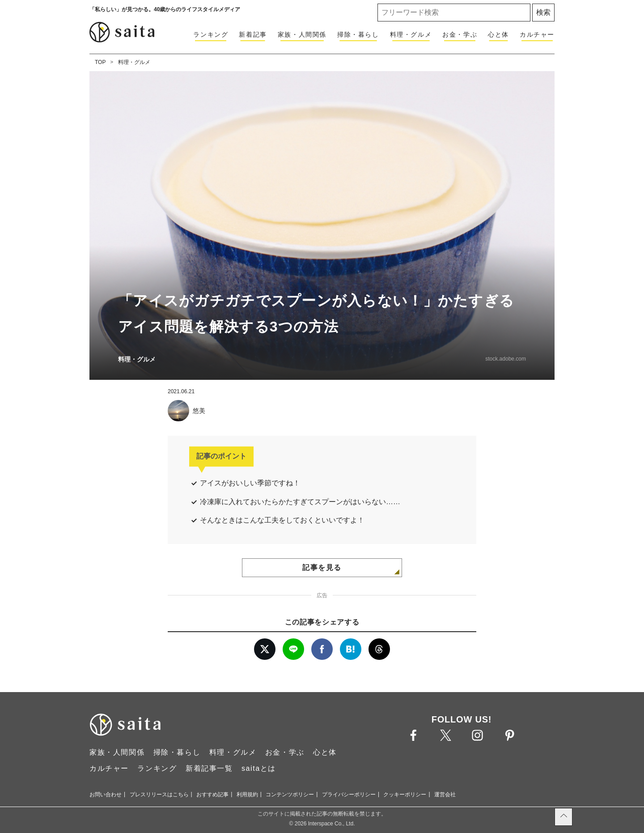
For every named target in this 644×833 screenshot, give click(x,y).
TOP (100, 62)
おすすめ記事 (212, 795)
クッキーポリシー (405, 795)
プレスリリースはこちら (159, 795)
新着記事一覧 (209, 768)
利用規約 (247, 795)
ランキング (211, 34)
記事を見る (322, 567)
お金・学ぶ (460, 34)
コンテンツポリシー (290, 795)
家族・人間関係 (302, 34)
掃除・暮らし (358, 34)
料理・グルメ (411, 34)
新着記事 (253, 34)
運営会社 (445, 795)
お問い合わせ (106, 795)
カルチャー (537, 34)
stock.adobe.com (506, 359)
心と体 (498, 34)
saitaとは (259, 768)
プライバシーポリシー (349, 795)
